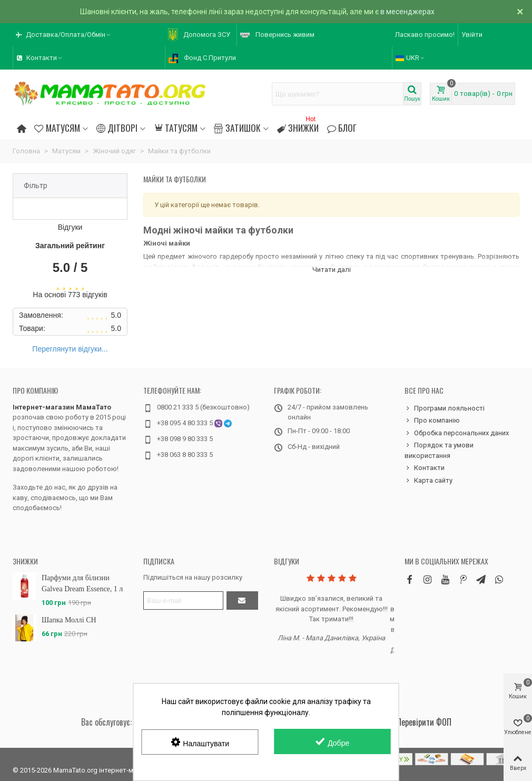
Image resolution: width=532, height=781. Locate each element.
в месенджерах (407, 12)
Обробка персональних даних (457, 433)
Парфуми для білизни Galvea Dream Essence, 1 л (82, 583)
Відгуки (287, 561)
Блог (342, 128)
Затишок (237, 128)
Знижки (298, 126)
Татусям (176, 128)
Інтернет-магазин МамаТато (62, 407)
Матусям (57, 128)
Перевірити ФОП (424, 722)
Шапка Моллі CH (69, 620)
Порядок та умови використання (439, 450)
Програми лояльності (445, 408)
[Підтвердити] (242, 601)
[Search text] (338, 94)
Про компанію (35, 390)
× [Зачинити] (520, 12)
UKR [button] (411, 58)
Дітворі (117, 128)
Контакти (425, 468)
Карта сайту (428, 481)
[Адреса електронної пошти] (183, 601)
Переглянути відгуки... (70, 349)
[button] (64, 35)
